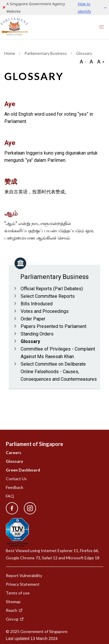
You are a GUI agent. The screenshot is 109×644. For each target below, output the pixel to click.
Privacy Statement (23, 584)
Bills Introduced (37, 304)
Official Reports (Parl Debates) (52, 289)
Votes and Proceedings (45, 311)
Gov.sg (15, 619)
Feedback (15, 487)
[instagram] (27, 508)
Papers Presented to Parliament (53, 326)
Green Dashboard (23, 470)
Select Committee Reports (48, 296)
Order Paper (33, 319)
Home (10, 53)
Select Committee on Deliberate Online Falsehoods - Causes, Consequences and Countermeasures (59, 372)
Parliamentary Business (46, 53)
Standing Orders (37, 334)
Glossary (30, 341)
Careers (14, 452)
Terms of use (18, 593)
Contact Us (16, 479)
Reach (14, 610)
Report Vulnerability (24, 575)
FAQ (10, 496)
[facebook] (12, 508)
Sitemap (13, 602)
